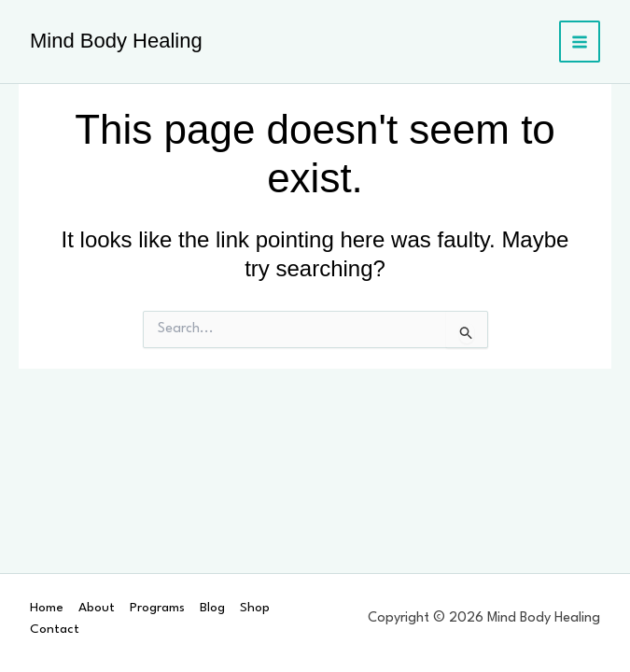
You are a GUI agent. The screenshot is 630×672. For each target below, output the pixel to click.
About (97, 608)
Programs (157, 608)
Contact (55, 629)
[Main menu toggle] (580, 42)
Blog (212, 608)
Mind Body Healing (116, 41)
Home (47, 608)
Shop (255, 608)
